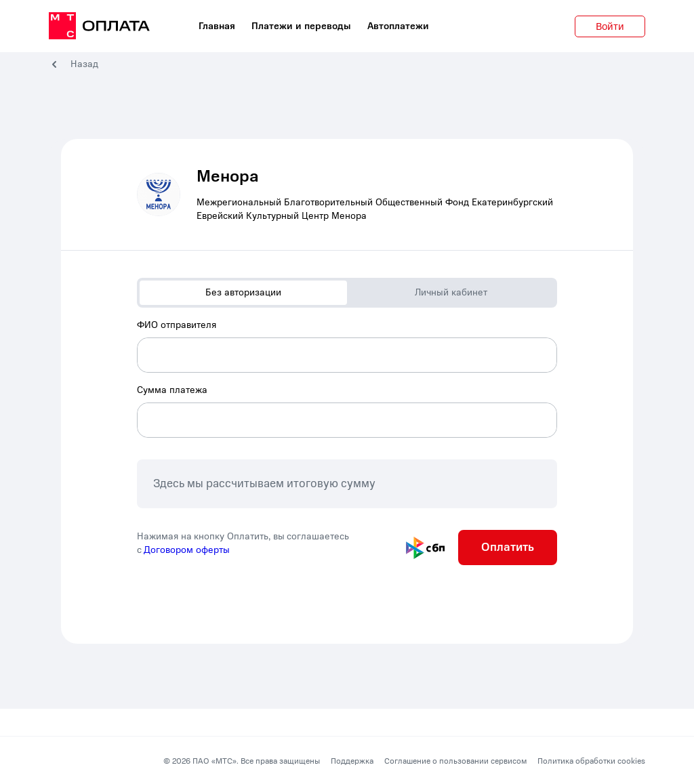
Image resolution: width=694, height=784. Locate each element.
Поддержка (352, 761)
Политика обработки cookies (591, 761)
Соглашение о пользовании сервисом (455, 761)
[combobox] (347, 346)
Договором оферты (187, 550)
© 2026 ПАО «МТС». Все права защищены (242, 761)
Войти (610, 26)
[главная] (99, 26)
